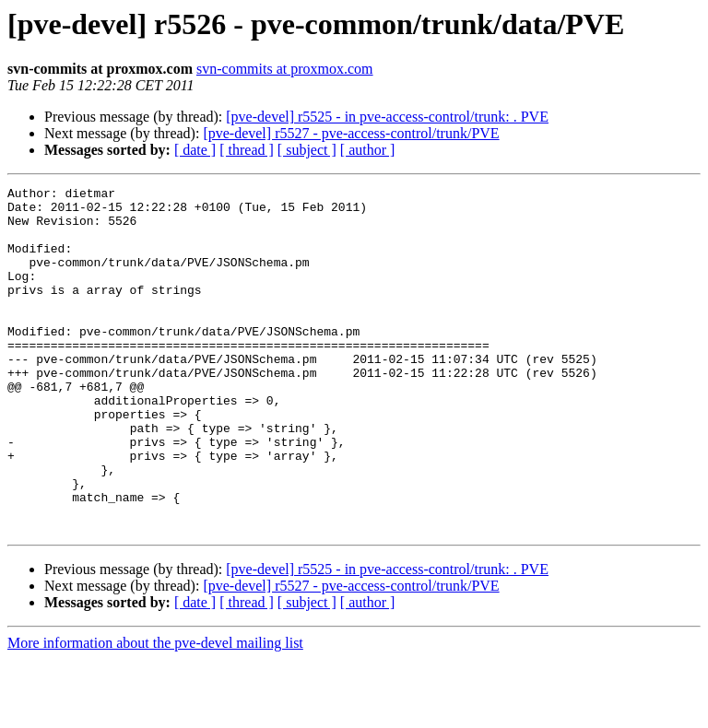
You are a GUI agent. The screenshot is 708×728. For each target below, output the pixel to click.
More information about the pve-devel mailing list (155, 712)
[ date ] (195, 150)
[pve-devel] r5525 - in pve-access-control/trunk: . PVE (387, 117)
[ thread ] (247, 150)
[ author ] (368, 150)
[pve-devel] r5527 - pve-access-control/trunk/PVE (351, 133)
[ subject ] (307, 150)
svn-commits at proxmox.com (285, 69)
